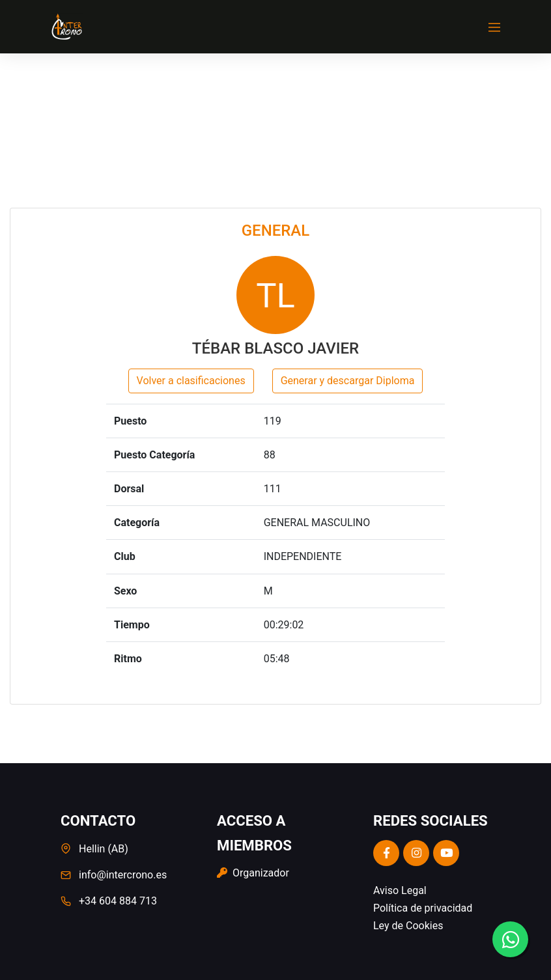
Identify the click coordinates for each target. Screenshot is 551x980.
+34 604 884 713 (118, 901)
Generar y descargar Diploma (348, 381)
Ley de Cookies (408, 926)
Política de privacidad (423, 908)
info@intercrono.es (123, 875)
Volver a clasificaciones (191, 381)
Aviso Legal (400, 890)
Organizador (253, 873)
